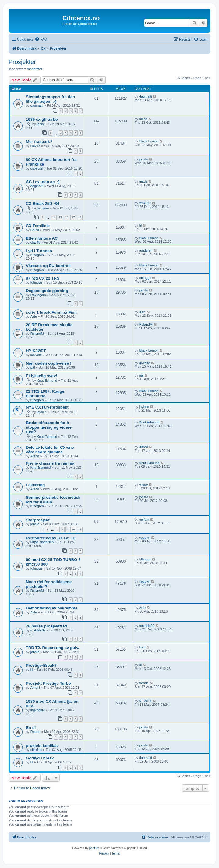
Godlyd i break (40, 758)
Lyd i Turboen (39, 251)
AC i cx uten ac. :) (43, 182)
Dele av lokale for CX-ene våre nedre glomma (50, 450)
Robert (35, 732)
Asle (34, 316)
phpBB (94, 848)
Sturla (35, 230)
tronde (144, 683)
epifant (144, 520)
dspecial (37, 168)
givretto (145, 363)
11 (80, 529)
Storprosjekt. (38, 520)
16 (67, 217)
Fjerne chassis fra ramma (50, 463)
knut (142, 647)
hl (141, 225)
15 (60, 217)
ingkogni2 (38, 710)
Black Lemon (149, 141)
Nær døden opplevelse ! (49, 363)
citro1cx (36, 750)
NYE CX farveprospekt (47, 407)
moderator (35, 69)
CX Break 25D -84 (42, 204)
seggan (145, 538)
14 (54, 217)
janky (41, 124)
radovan (43, 208)
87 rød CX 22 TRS (43, 278)
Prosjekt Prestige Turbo (48, 683)
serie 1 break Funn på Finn (51, 312)
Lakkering (35, 485)
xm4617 (145, 203)
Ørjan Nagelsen (42, 542)
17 (73, 217)
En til (31, 728)
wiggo (144, 484)
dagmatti (37, 105)
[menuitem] (41, 39)
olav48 (35, 146)
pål (33, 367)
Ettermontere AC (42, 238)
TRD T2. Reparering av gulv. (53, 648)
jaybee (42, 412)
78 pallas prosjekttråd (47, 626)
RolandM (37, 334)
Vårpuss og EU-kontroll (48, 266)
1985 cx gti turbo (42, 119)
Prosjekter (22, 62)
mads (143, 119)
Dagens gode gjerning (47, 291)
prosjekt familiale (42, 746)
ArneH (35, 688)
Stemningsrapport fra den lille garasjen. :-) (50, 99)
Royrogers (38, 295)
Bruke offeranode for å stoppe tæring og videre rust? (49, 427)
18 (80, 217)
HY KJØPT (36, 351)
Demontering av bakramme (52, 608)
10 (73, 529)
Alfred (35, 456)
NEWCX (145, 701)
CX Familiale (38, 226)
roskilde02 (38, 630)
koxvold (36, 355)
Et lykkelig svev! (42, 376)
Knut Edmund (47, 380)
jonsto (144, 159)
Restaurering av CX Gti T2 (51, 538)
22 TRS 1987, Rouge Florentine (45, 394)
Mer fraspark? (39, 142)
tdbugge (37, 282)
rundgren (37, 255)
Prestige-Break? (41, 665)
